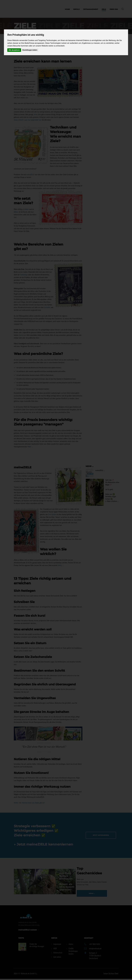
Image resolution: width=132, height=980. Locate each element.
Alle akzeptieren (14, 50)
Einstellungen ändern (30, 50)
